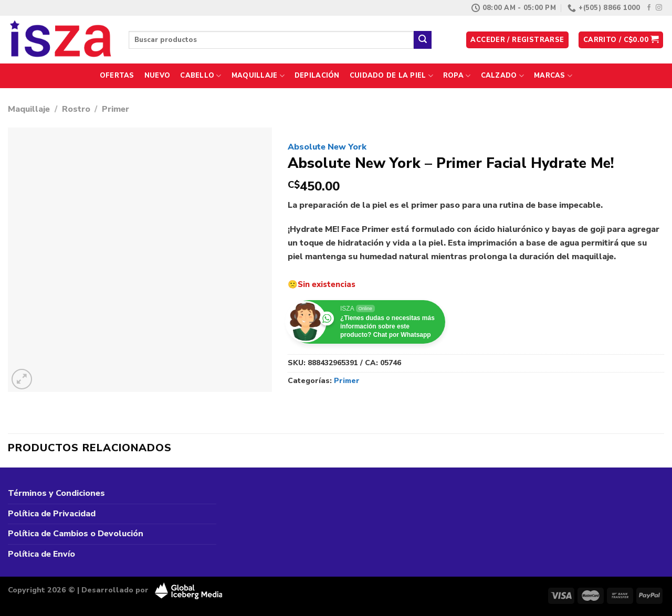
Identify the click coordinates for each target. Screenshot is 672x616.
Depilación (317, 76)
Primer (115, 109)
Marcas (553, 76)
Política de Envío (41, 554)
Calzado (502, 76)
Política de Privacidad (52, 514)
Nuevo (157, 76)
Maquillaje (258, 76)
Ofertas (117, 76)
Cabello (201, 76)
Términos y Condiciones (56, 493)
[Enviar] (423, 40)
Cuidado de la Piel (391, 76)
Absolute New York (327, 147)
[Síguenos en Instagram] (659, 8)
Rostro (76, 109)
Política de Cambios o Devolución (76, 534)
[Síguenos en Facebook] (649, 8)
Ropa (457, 76)
